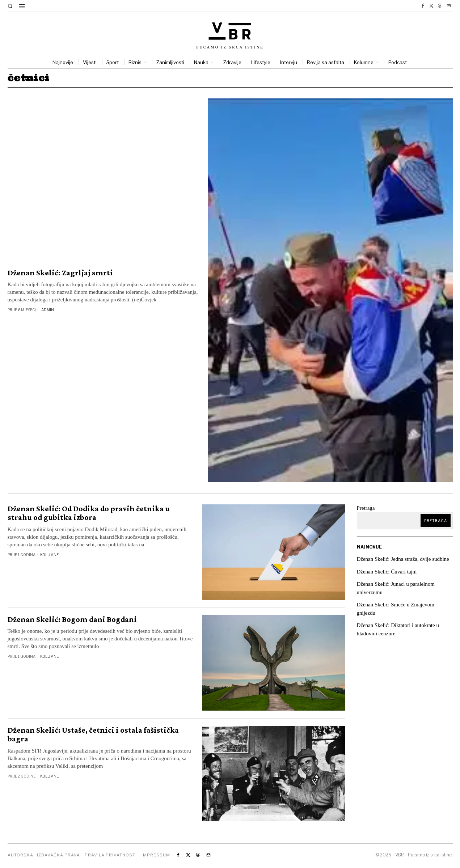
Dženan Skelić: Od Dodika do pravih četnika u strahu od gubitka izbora (89, 513)
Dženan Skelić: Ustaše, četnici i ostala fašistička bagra (93, 734)
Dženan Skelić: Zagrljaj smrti (60, 273)
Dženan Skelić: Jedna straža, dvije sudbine (403, 559)
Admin (48, 310)
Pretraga (366, 508)
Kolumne (49, 555)
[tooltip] (423, 6)
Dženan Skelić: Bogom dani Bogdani (72, 619)
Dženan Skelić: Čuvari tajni (387, 572)
